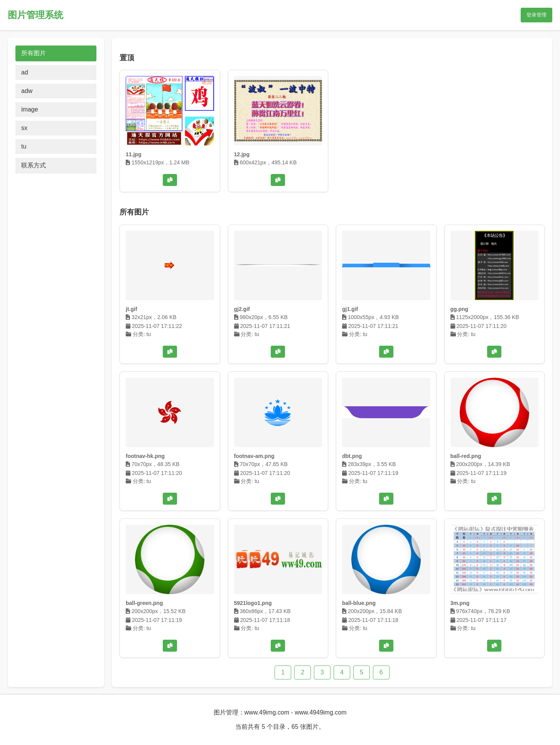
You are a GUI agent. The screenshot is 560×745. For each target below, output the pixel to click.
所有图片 (34, 53)
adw (27, 91)
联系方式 (34, 165)
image (30, 109)
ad (25, 72)
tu (24, 146)
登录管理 (536, 15)
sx (24, 128)
